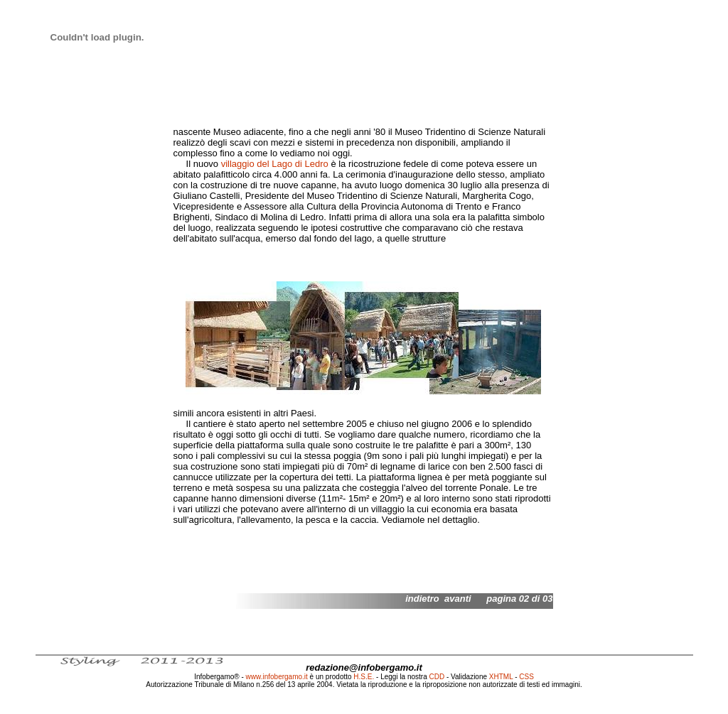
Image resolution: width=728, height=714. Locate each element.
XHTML (501, 677)
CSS (526, 677)
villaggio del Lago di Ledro (275, 164)
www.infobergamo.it (277, 677)
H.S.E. (364, 677)
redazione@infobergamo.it (364, 667)
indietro (422, 599)
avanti (458, 599)
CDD (437, 677)
